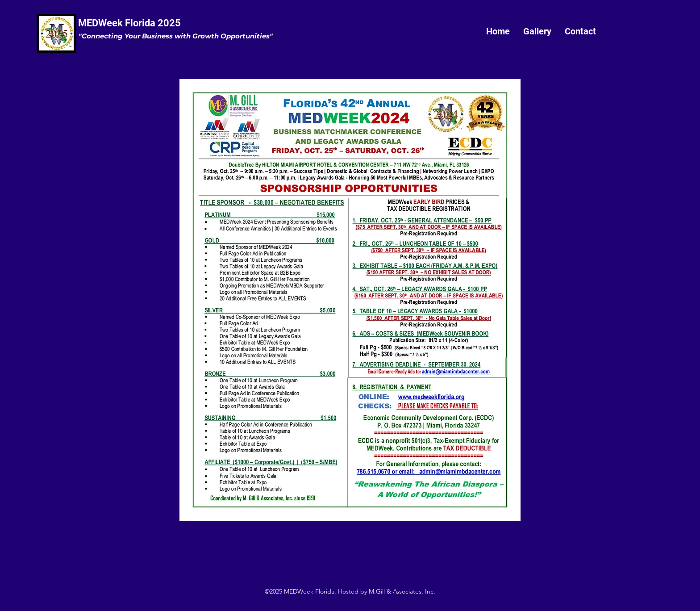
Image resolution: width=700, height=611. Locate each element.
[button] (537, 31)
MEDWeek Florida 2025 (129, 23)
